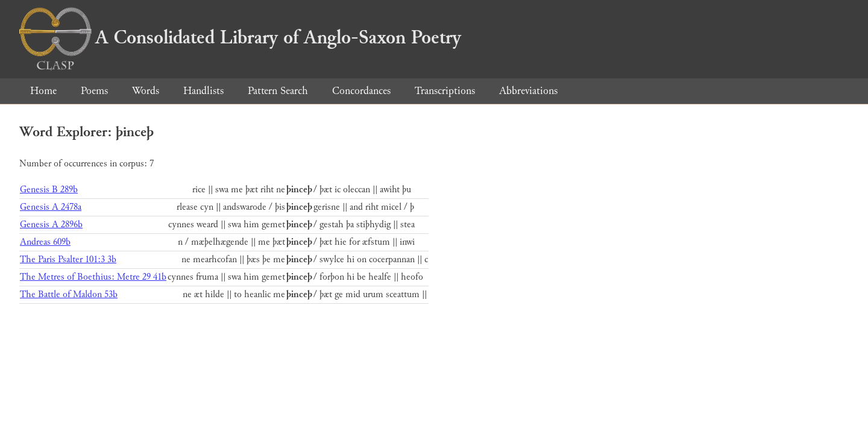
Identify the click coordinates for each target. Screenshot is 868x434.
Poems (94, 91)
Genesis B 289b (49, 190)
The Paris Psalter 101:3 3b (68, 259)
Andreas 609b (45, 242)
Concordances (361, 91)
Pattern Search (278, 91)
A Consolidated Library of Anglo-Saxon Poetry (240, 37)
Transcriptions (445, 91)
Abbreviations (528, 91)
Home (43, 91)
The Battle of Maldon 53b (69, 294)
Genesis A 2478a (51, 207)
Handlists (203, 91)
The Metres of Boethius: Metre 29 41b (93, 277)
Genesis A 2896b (51, 225)
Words (146, 91)
